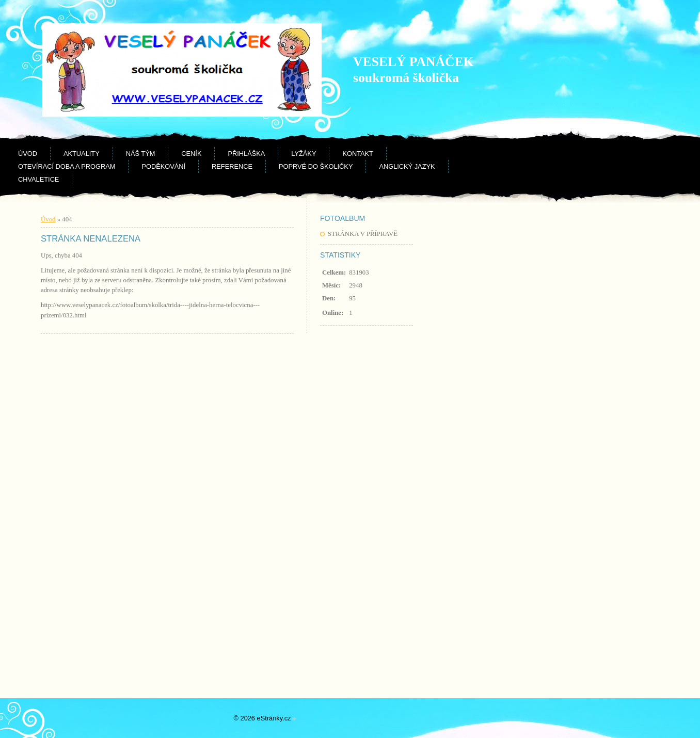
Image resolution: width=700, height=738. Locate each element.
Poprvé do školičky (316, 166)
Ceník (191, 154)
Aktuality (82, 154)
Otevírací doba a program (67, 166)
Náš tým (141, 154)
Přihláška (246, 154)
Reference (232, 166)
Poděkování (163, 166)
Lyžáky (304, 154)
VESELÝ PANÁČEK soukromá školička (413, 70)
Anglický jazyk (407, 166)
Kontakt (358, 154)
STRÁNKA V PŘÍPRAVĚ (363, 234)
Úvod (28, 154)
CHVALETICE (38, 179)
